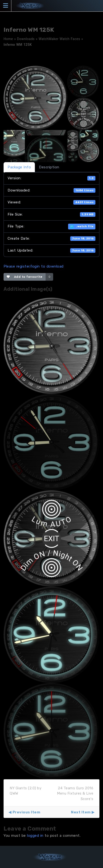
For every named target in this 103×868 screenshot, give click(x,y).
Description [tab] (49, 167)
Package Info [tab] (19, 167)
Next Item (81, 812)
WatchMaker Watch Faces (59, 39)
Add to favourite (25, 277)
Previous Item (26, 812)
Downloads (26, 39)
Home (8, 39)
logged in (35, 836)
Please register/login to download (34, 266)
